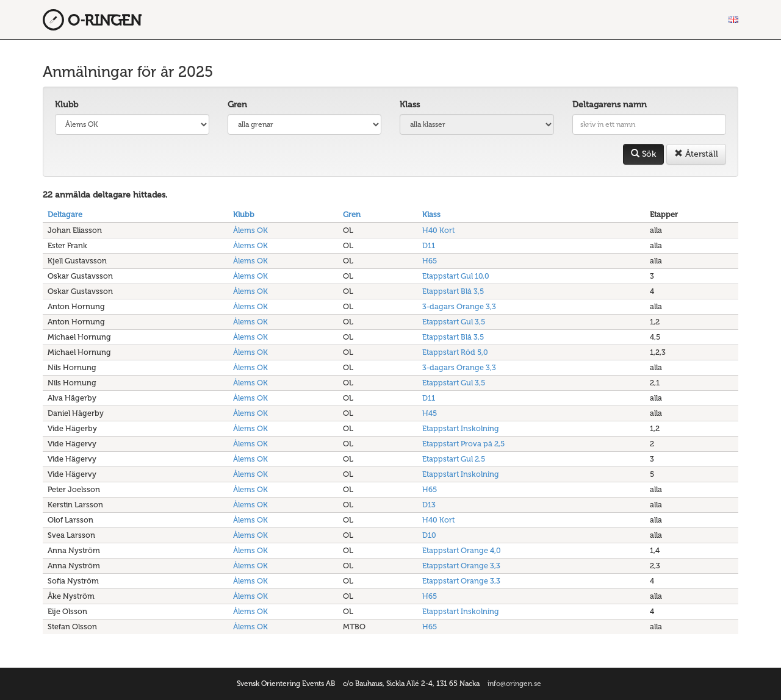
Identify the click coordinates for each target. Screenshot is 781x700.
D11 (429, 245)
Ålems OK (250, 230)
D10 (429, 535)
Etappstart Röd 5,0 (455, 352)
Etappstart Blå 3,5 (453, 291)
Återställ (696, 154)
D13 (429, 505)
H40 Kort (438, 230)
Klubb (67, 105)
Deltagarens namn (610, 105)
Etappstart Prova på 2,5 (463, 444)
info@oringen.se (514, 684)
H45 (430, 413)
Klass (410, 105)
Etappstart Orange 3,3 (461, 566)
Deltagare (65, 214)
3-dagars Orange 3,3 (459, 306)
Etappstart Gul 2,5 (454, 459)
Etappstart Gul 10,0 (456, 276)
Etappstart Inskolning (461, 428)
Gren (237, 105)
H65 (430, 261)
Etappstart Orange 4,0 (462, 550)
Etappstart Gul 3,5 (454, 322)
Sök (643, 154)
